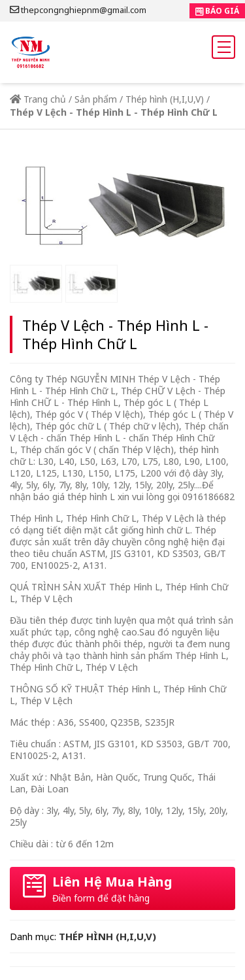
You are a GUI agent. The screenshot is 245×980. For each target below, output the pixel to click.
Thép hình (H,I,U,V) (165, 99)
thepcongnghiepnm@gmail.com (78, 10)
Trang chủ (38, 99)
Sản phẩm (96, 99)
